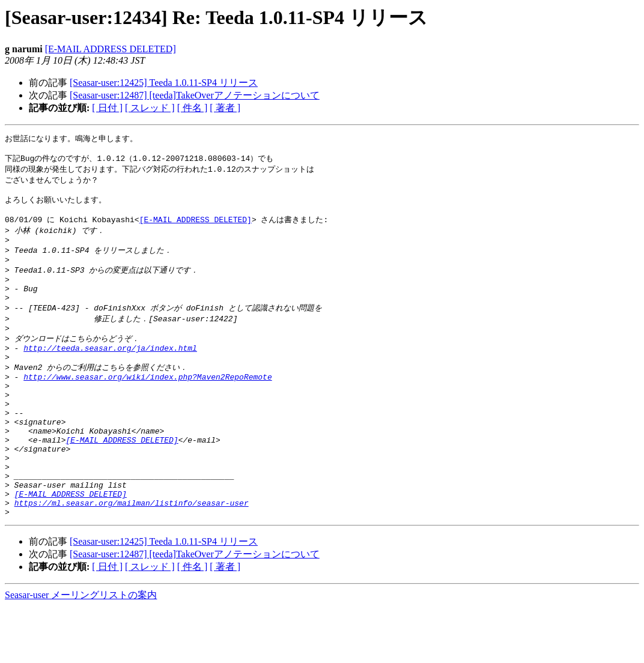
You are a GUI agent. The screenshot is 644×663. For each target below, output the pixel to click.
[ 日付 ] (107, 108)
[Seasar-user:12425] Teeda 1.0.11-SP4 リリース (164, 83)
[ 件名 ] (193, 108)
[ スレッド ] (150, 108)
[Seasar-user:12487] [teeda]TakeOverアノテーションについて (195, 95)
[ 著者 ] (225, 108)
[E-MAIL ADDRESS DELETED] (111, 49)
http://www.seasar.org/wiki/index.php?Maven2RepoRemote (147, 406)
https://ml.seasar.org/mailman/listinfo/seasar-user (132, 557)
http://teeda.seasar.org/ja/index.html (110, 373)
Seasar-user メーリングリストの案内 (81, 651)
